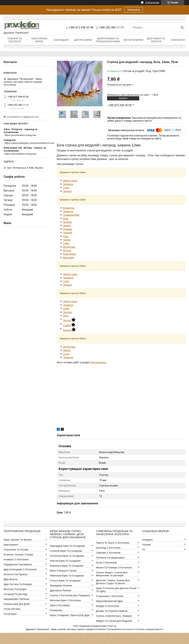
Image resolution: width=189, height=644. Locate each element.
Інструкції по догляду (16, 594)
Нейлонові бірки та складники (67, 576)
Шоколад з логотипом (108, 548)
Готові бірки (10, 614)
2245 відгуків (152, 3)
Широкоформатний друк (109, 601)
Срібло (69, 325)
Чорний (67, 233)
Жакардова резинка (61, 585)
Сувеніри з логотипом (108, 553)
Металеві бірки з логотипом (65, 600)
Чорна (67, 240)
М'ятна (67, 250)
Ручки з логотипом (106, 563)
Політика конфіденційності (149, 629)
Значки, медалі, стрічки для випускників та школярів (112, 574)
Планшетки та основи (16, 550)
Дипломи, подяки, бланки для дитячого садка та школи (113, 582)
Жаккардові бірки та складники (67, 546)
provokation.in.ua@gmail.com (23, 117)
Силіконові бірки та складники (67, 556)
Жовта (67, 226)
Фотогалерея (133, 40)
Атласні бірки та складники (65, 581)
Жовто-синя (70, 181)
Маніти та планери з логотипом (114, 568)
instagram (147, 540)
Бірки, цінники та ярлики (18, 540)
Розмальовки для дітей (17, 604)
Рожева (67, 229)
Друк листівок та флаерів (18, 584)
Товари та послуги (15, 40)
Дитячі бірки (83, 40)
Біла (66, 219)
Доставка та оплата (156, 40)
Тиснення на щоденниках (110, 558)
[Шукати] (182, 27)
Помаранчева (71, 215)
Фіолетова (69, 247)
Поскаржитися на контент (120, 629)
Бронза (69, 330)
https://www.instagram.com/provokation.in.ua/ (29, 143)
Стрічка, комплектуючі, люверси (114, 616)
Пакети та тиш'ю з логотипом (112, 543)
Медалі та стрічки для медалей (114, 621)
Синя (66, 188)
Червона (68, 184)
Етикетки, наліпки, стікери (18, 554)
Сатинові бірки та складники (66, 551)
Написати (134, 10)
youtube (146, 545)
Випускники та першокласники (108, 40)
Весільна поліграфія (15, 589)
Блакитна (69, 208)
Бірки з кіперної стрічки (63, 571)
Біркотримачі (11, 545)
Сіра (66, 236)
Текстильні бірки (39, 40)
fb (143, 550)
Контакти (178, 40)
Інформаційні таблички (16, 599)
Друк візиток (11, 579)
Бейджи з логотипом (107, 606)
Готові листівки (12, 609)
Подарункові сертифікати (18, 564)
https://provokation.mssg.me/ (21, 135)
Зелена (67, 191)
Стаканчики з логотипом (110, 596)
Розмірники (56, 610)
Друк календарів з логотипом (20, 569)
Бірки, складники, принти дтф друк (70, 615)
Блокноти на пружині (15, 574)
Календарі (61, 40)
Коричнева (69, 254)
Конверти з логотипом (16, 559)
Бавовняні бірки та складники (67, 566)
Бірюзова (68, 258)
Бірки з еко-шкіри (60, 605)
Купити (123, 98)
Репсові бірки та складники (65, 561)
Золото (69, 320)
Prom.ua (112, 626)
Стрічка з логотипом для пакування (70, 595)
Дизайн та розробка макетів (112, 611)
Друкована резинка (60, 590)
